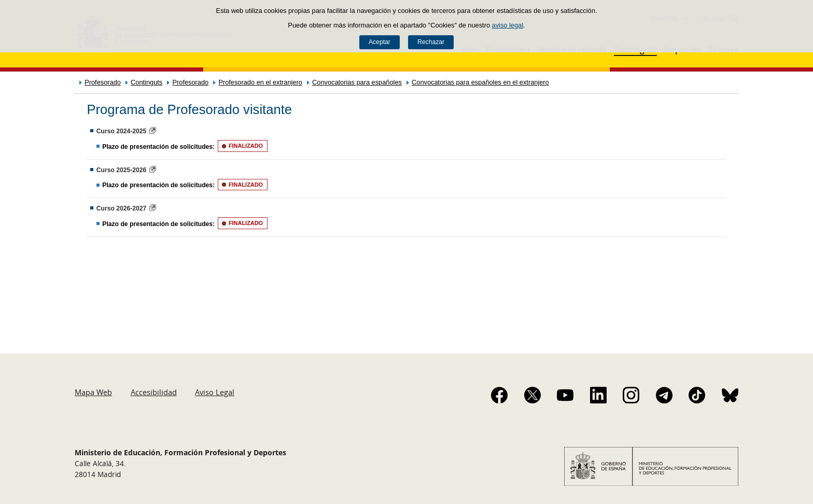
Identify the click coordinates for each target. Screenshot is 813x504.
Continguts (146, 82)
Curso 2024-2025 (122, 131)
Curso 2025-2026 (122, 170)
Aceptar (380, 42)
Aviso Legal (215, 392)
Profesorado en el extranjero (260, 82)
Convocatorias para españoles (357, 82)
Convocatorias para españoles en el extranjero (480, 82)
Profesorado (103, 82)
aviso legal (508, 25)
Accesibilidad (154, 392)
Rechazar (431, 42)
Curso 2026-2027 (122, 208)
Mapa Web (93, 392)
